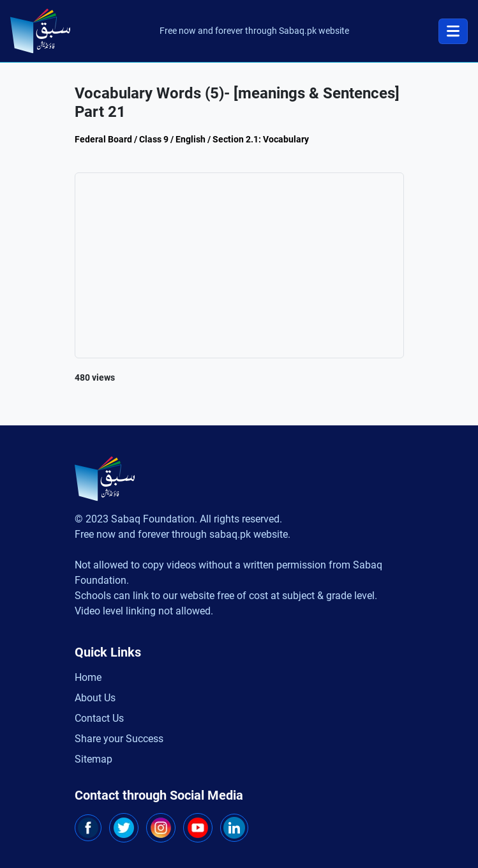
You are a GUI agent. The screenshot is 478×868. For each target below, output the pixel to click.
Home (88, 677)
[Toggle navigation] (453, 31)
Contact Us (99, 718)
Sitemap (93, 759)
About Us (95, 698)
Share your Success (119, 739)
